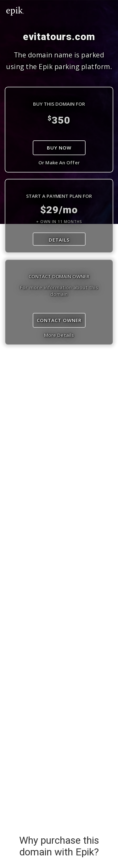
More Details (59, 335)
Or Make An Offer (59, 162)
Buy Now (59, 148)
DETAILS (59, 240)
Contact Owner (59, 320)
